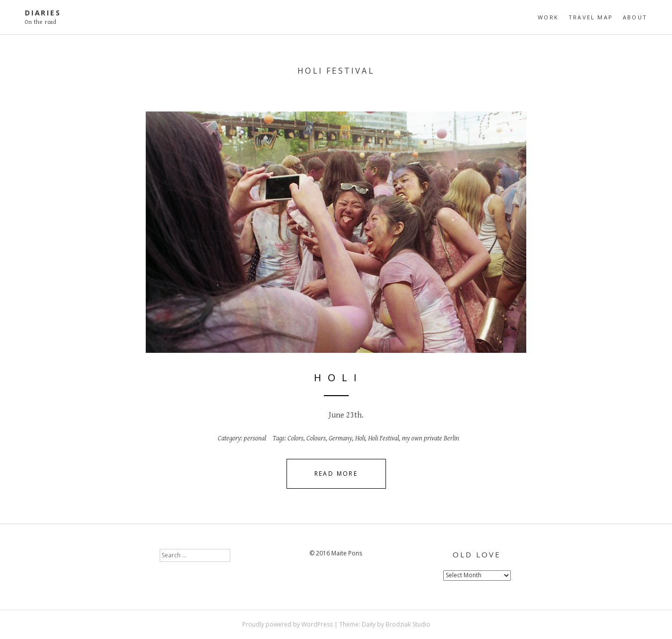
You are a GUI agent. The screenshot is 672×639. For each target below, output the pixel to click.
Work (548, 17)
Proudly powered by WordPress (288, 624)
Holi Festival (384, 438)
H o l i (336, 377)
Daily (369, 624)
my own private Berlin (431, 438)
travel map (591, 17)
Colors (295, 438)
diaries (43, 13)
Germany (340, 438)
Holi (360, 438)
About (635, 17)
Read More (336, 474)
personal (255, 438)
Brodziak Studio (408, 624)
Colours (316, 438)
